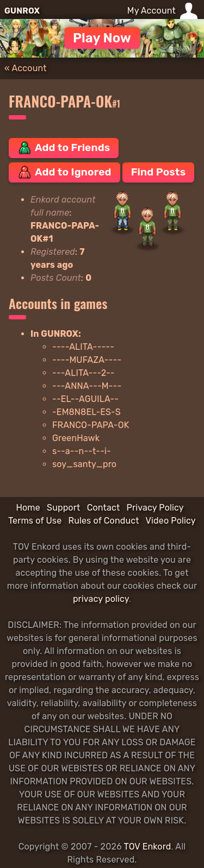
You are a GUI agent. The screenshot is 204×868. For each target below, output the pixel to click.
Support (63, 508)
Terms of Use (35, 521)
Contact (104, 508)
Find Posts (158, 172)
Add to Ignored (64, 172)
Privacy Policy (155, 508)
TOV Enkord (148, 847)
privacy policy (101, 599)
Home (28, 508)
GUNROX (22, 11)
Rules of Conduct (104, 521)
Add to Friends (64, 148)
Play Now (102, 38)
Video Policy (171, 521)
